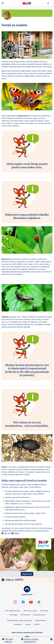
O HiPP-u (37, 624)
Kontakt (28, 624)
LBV (6, 533)
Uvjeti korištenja (41, 620)
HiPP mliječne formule (13, 611)
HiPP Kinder (44, 611)
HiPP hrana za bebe (30, 611)
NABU (16, 533)
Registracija (27, 574)
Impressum (18, 624)
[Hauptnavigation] (3, 3)
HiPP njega (13, 615)
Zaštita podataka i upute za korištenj (19, 620)
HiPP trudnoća (25, 615)
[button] (48, 3)
